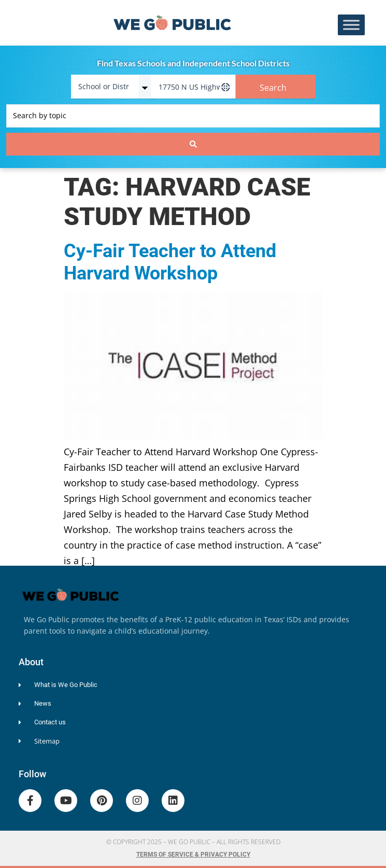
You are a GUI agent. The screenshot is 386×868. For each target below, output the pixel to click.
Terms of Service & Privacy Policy (193, 855)
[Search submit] (193, 144)
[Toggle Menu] (351, 25)
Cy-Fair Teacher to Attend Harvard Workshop (170, 262)
